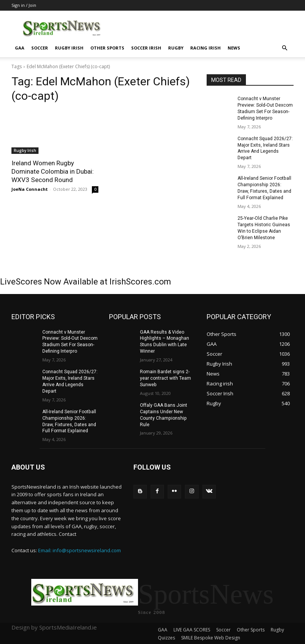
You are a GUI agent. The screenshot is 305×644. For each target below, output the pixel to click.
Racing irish (205, 48)
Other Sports (107, 48)
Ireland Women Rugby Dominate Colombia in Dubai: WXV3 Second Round (53, 171)
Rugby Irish (69, 48)
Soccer (40, 48)
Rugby (176, 48)
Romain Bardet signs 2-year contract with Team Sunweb (165, 377)
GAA (20, 48)
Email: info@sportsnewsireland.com (79, 549)
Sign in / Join (24, 5)
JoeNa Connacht (30, 189)
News (234, 48)
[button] (284, 48)
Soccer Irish (146, 48)
